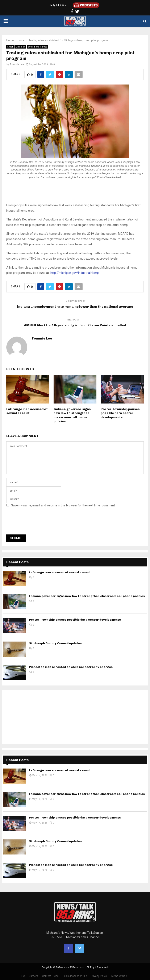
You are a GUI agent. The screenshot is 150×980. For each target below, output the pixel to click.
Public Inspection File (75, 976)
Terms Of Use (119, 976)
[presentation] (38, 522)
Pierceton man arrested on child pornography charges (71, 667)
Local (10, 47)
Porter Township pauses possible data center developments (120, 413)
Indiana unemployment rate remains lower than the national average (75, 307)
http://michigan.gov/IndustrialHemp (75, 273)
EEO (22, 976)
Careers (33, 976)
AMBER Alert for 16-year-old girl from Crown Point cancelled (75, 325)
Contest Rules (50, 976)
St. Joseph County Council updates (55, 643)
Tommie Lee (17, 64)
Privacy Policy (99, 976)
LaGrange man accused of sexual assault (27, 411)
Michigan (20, 47)
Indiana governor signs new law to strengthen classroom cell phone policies (72, 415)
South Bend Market (37, 47)
